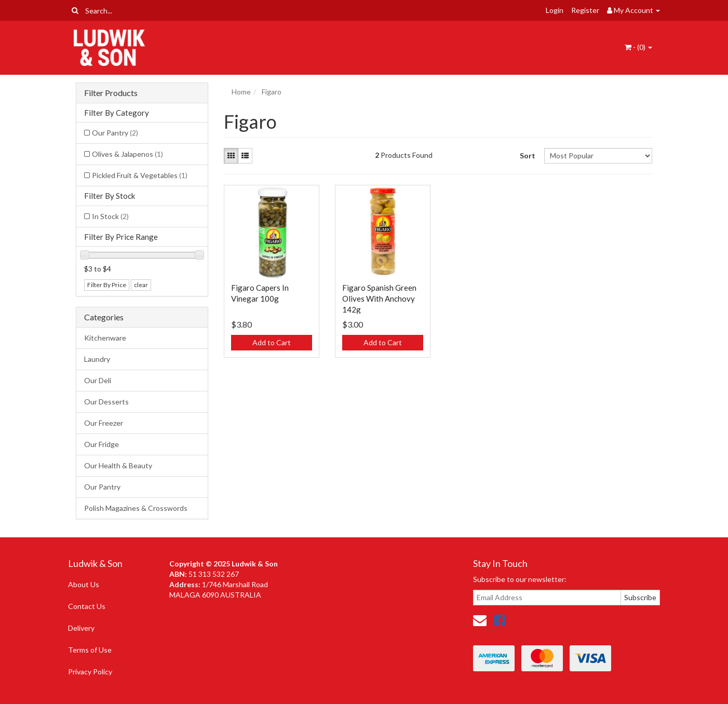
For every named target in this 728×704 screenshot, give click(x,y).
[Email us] (480, 620)
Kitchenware (105, 338)
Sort (528, 155)
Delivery (81, 628)
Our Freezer (104, 423)
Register (585, 10)
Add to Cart (272, 342)
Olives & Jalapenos (127, 154)
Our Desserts (106, 402)
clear (141, 285)
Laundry (97, 359)
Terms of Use (90, 650)
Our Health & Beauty (118, 465)
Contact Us (87, 606)
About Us (84, 584)
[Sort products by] (598, 156)
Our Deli (98, 380)
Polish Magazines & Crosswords (136, 508)
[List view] (245, 156)
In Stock (110, 216)
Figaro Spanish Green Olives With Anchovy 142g (379, 299)
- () (638, 47)
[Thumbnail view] (231, 156)
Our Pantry (115, 133)
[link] (500, 620)
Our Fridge (102, 444)
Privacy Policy (90, 672)
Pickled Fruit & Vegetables (140, 175)
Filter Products (111, 93)
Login (555, 10)
